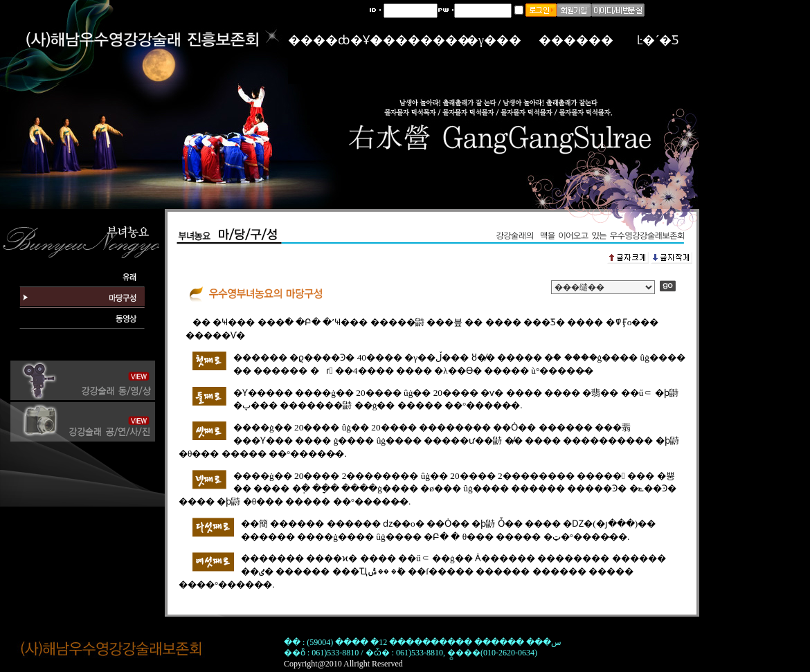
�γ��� (494, 40)
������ (576, 40)
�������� (420, 40)
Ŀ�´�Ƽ (658, 40)
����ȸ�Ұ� (335, 40)
